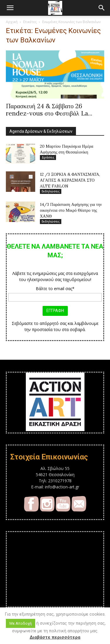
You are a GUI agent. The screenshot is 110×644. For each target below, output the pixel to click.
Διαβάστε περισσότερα (55, 637)
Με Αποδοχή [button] (21, 623)
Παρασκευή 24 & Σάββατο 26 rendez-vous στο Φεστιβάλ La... (49, 110)
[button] (10, 8)
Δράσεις (48, 157)
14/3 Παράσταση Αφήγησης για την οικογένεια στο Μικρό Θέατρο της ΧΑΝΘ (71, 210)
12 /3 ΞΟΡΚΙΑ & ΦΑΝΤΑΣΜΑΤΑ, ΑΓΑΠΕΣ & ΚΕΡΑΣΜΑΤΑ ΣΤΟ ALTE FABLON (70, 180)
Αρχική (12, 22)
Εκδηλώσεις (51, 191)
